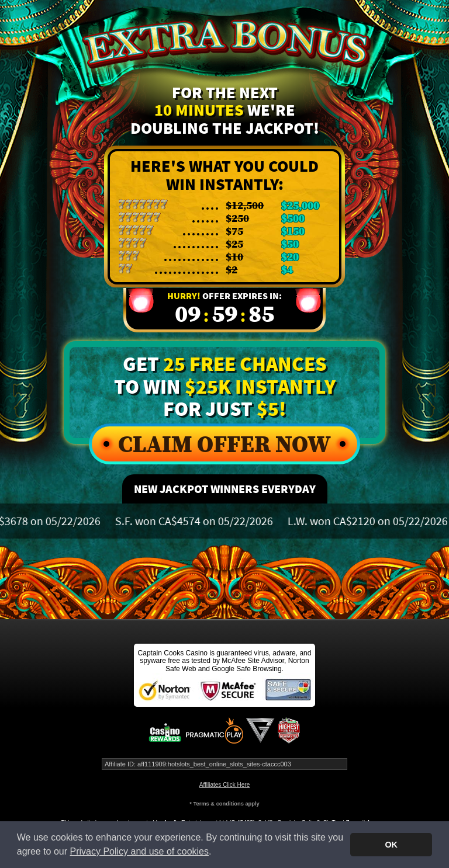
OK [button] (391, 845)
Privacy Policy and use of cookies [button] (139, 851)
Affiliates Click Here (225, 785)
